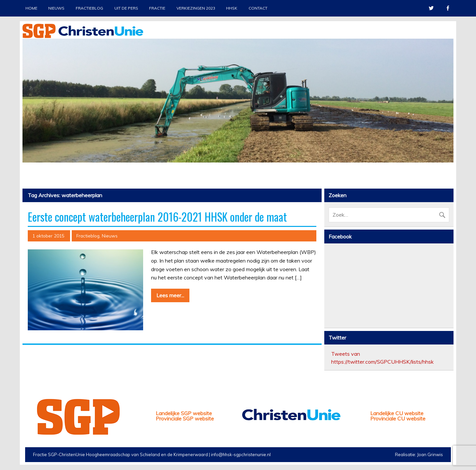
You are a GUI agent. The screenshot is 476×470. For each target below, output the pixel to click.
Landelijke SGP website (184, 413)
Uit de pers (126, 8)
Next (449, 115)
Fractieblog (89, 8)
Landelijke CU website (397, 413)
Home (31, 8)
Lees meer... (170, 295)
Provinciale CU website (398, 418)
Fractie (157, 8)
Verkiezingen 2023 (196, 8)
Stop (446, 50)
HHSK (232, 8)
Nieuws (56, 8)
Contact (258, 8)
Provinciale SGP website (185, 418)
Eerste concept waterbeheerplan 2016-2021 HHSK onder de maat (157, 217)
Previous (27, 115)
